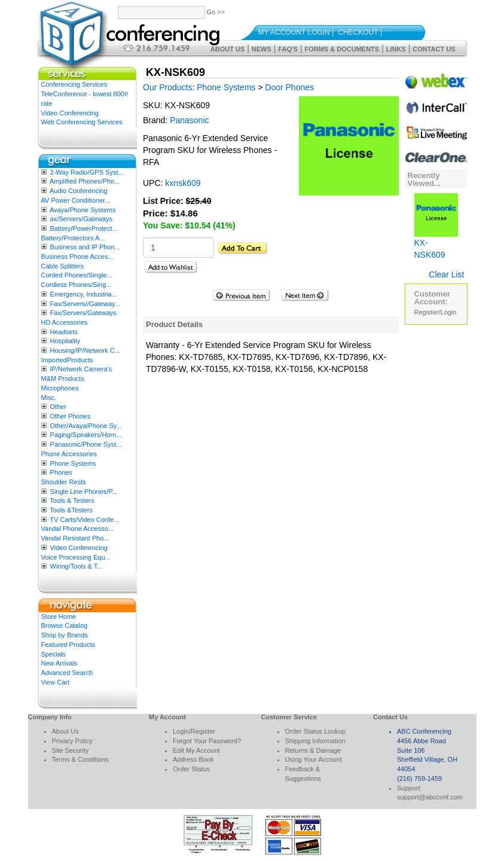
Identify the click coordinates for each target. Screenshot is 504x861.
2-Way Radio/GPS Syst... (87, 172)
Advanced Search (67, 673)
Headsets (64, 332)
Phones (61, 472)
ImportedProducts (67, 360)
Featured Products (68, 645)
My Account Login (294, 32)
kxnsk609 (183, 183)
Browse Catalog (65, 625)
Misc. (49, 398)
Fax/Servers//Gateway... (85, 304)
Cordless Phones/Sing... (77, 285)
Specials (54, 654)
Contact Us (434, 49)
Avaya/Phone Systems (83, 210)
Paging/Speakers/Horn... (86, 435)
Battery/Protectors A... (73, 238)
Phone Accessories (69, 454)
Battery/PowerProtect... (84, 228)
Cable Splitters (63, 266)
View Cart (55, 682)
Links (396, 49)
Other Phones (71, 416)
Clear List (446, 274)
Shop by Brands (65, 635)
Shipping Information (315, 741)
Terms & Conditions (80, 759)
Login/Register (194, 731)
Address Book (193, 759)
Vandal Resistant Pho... (75, 538)
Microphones (60, 388)
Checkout (358, 32)
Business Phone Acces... (77, 257)
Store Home (59, 616)
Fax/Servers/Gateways (83, 313)
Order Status (191, 769)
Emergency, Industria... (84, 294)
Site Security (71, 750)
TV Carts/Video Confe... (84, 520)
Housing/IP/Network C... (85, 350)
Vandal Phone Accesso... (78, 529)
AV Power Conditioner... (76, 200)
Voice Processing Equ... (76, 557)
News (262, 49)
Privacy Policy (72, 741)
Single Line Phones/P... (84, 491)
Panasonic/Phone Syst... (86, 444)
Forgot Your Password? (207, 741)
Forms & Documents (342, 49)
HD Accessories (65, 322)
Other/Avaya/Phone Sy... (86, 426)
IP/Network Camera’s (81, 369)
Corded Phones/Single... (77, 275)
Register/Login (436, 312)
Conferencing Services (74, 84)
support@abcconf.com (430, 797)
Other (59, 407)
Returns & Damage (313, 750)
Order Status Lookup (316, 731)
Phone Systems (73, 463)
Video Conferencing (70, 113)
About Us (227, 49)
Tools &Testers (71, 510)
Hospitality (65, 341)
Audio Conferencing (79, 191)
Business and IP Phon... (85, 247)
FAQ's (288, 49)
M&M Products (63, 378)
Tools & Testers (72, 500)
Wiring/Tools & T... (77, 566)
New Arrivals (59, 663)
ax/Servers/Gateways (82, 219)
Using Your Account (314, 759)
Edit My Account (196, 750)
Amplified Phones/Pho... (85, 181)
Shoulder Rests (64, 482)
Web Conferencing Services (82, 122)
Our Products (167, 87)
